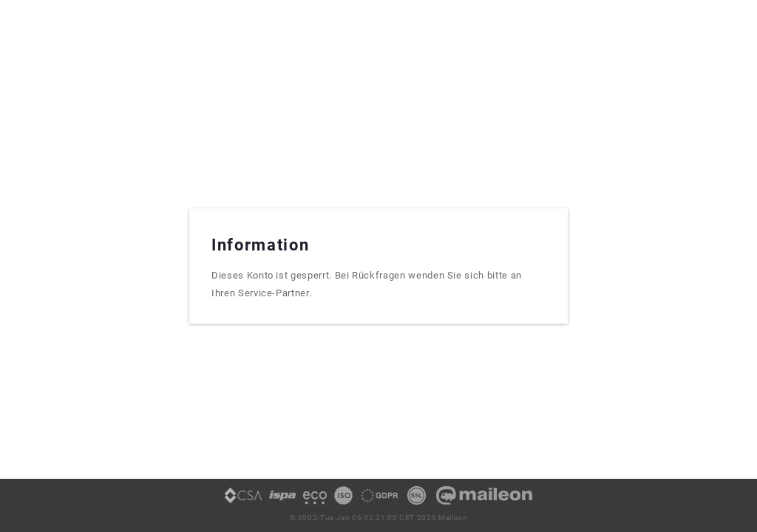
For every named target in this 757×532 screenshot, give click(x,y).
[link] (243, 501)
